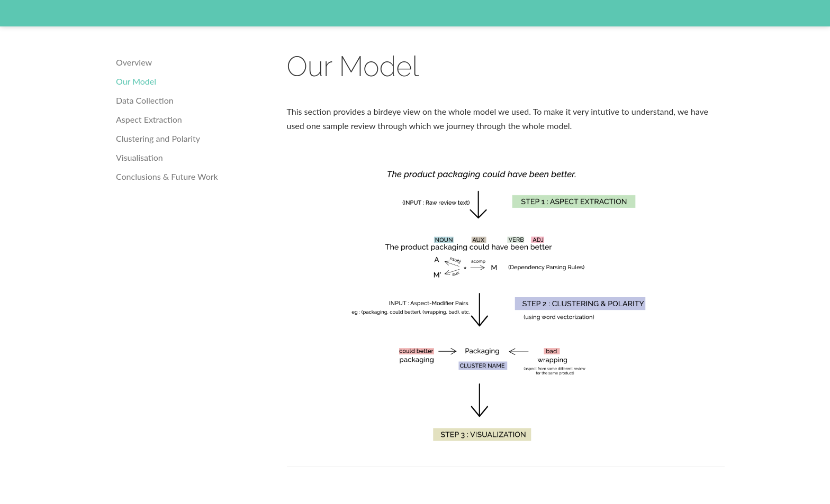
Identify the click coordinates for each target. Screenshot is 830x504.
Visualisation (139, 157)
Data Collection (145, 100)
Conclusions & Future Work (167, 176)
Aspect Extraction (149, 119)
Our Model (136, 81)
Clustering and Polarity (158, 138)
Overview (134, 62)
